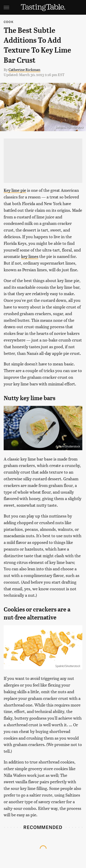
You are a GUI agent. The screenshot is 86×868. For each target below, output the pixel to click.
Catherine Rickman (24, 69)
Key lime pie (15, 190)
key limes (30, 256)
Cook (9, 22)
